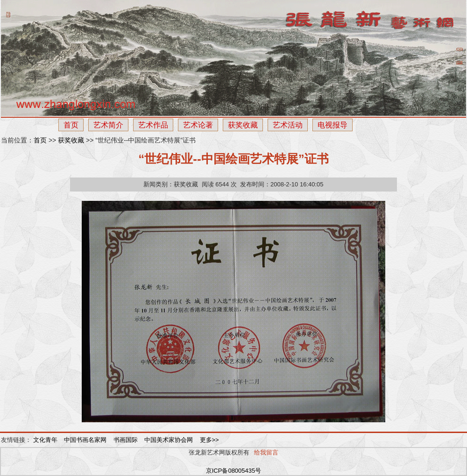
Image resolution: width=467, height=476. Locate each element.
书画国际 (127, 440)
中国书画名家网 (86, 440)
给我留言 (266, 452)
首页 (71, 125)
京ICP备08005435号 (234, 471)
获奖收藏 (243, 125)
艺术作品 (153, 125)
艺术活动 (288, 125)
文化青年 (46, 440)
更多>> (209, 440)
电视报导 (333, 125)
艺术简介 (108, 125)
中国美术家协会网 (170, 440)
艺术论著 (198, 125)
